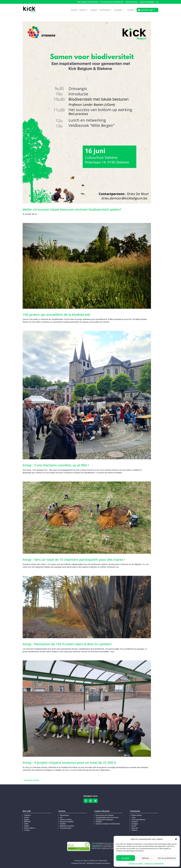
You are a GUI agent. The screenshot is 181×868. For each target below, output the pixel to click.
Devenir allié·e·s (30, 828)
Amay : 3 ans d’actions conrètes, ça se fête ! (56, 465)
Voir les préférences (167, 858)
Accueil (74, 10)
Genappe (135, 824)
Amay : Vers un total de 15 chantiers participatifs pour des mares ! (74, 560)
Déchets (63, 824)
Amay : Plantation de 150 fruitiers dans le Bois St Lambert (67, 644)
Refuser (146, 858)
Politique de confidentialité (154, 864)
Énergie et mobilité (67, 822)
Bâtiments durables (67, 826)
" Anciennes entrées (31, 780)
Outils (26, 824)
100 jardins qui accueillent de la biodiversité (56, 315)
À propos (118, 10)
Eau (61, 817)
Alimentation (64, 815)
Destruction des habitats (105, 815)
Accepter (126, 858)
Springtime (106, 863)
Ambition (27, 815)
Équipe (27, 820)
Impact (94, 10)
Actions (83, 10)
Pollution (99, 822)
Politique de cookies (136, 864)
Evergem (135, 822)
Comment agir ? (148, 10)
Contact (131, 10)
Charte (27, 817)
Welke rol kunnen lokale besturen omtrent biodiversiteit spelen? (72, 209)
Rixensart (135, 828)
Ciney (133, 817)
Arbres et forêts (66, 820)
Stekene (134, 830)
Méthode (27, 822)
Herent (134, 826)
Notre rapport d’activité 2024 (88, 2)
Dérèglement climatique (104, 820)
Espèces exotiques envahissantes (108, 824)
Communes (105, 10)
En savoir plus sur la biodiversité (112, 2)
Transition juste (66, 828)
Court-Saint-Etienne (138, 820)
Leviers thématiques (147, 2)
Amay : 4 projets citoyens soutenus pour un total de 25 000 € (69, 762)
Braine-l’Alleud (137, 815)
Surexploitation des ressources (107, 817)
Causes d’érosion (131, 2)
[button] (176, 839)
